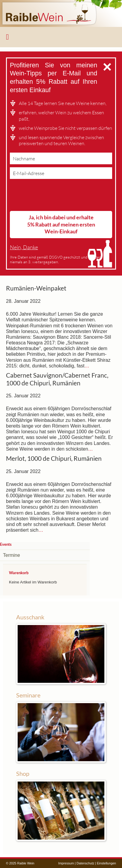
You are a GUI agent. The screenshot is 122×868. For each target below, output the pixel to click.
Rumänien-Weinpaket (36, 288)
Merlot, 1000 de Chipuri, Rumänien (54, 458)
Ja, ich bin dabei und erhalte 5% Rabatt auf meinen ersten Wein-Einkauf (61, 224)
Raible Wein (61, 13)
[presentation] (55, 196)
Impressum (66, 863)
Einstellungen (106, 863)
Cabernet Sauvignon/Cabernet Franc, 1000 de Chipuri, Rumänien (57, 379)
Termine (12, 555)
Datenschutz (85, 863)
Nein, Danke (24, 247)
